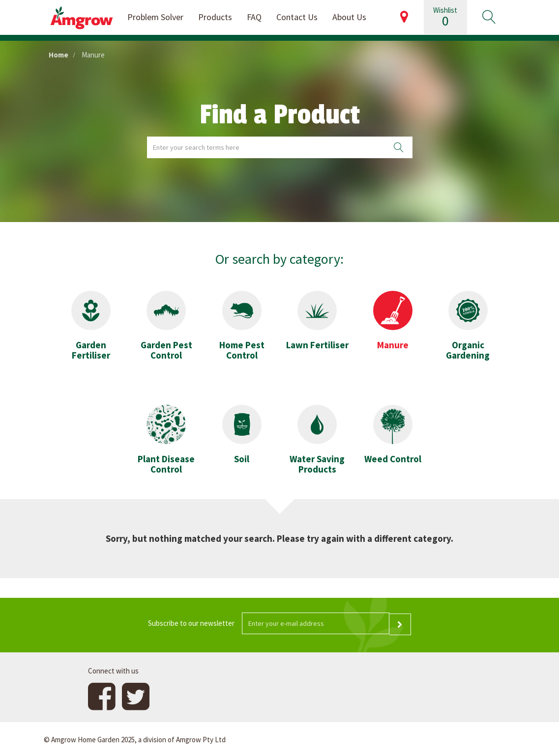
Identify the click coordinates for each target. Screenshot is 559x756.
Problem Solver (155, 17)
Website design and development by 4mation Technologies (426, 739)
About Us (349, 17)
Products (215, 17)
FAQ (254, 17)
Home (59, 55)
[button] (489, 17)
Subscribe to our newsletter (191, 623)
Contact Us (297, 17)
